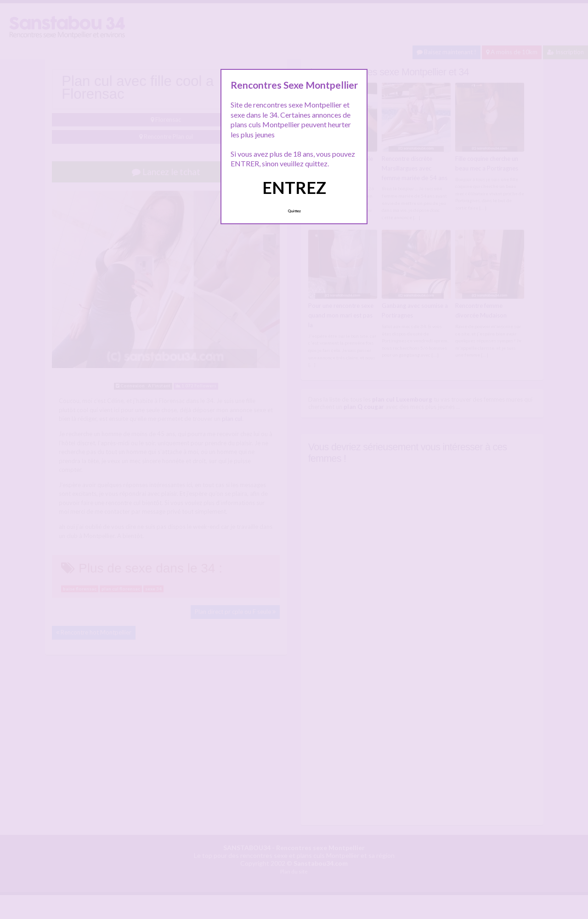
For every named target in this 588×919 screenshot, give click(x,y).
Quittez (294, 211)
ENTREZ (294, 187)
